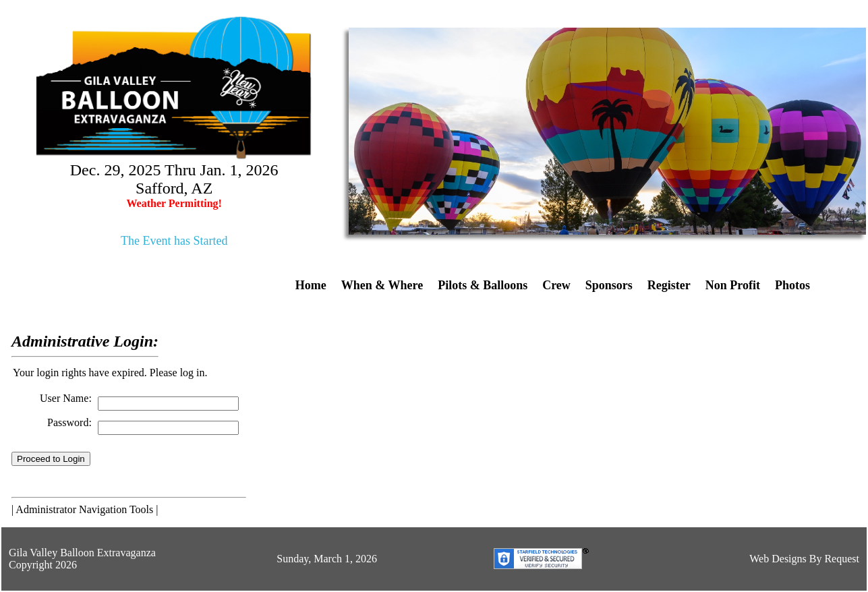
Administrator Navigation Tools (84, 509)
